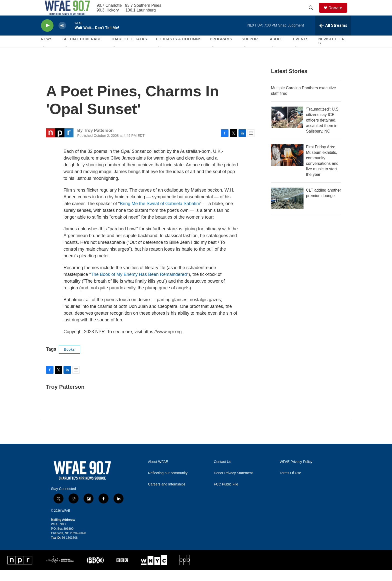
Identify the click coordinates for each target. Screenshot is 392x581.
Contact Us (222, 473)
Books (69, 360)
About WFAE (158, 473)
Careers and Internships (167, 495)
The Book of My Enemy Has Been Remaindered (139, 285)
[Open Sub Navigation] (45, 58)
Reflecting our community (168, 484)
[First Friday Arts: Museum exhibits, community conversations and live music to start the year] (287, 166)
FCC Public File (226, 495)
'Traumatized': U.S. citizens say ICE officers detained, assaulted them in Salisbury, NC (323, 131)
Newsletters (331, 52)
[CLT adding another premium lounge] (287, 209)
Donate (338, 13)
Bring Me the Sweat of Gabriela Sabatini (160, 214)
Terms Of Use (290, 484)
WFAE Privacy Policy (296, 473)
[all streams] (333, 36)
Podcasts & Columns (179, 50)
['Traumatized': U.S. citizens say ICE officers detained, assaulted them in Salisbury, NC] (287, 128)
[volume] (62, 36)
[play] (47, 36)
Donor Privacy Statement (233, 484)
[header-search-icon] (313, 13)
